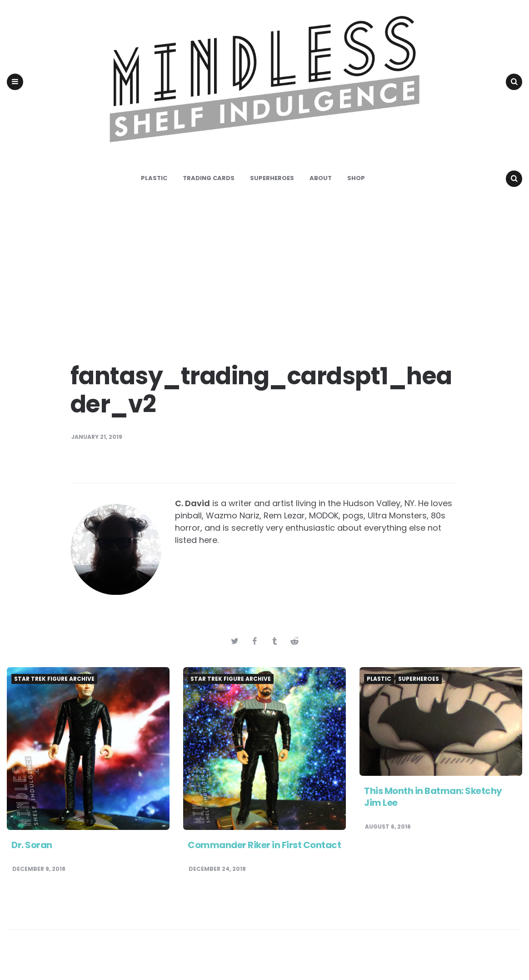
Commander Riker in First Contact (264, 860)
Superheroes (272, 193)
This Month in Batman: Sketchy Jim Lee (433, 812)
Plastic (154, 193)
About (321, 193)
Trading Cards (209, 193)
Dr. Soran (32, 860)
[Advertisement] (264, 286)
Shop (356, 193)
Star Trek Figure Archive (54, 694)
